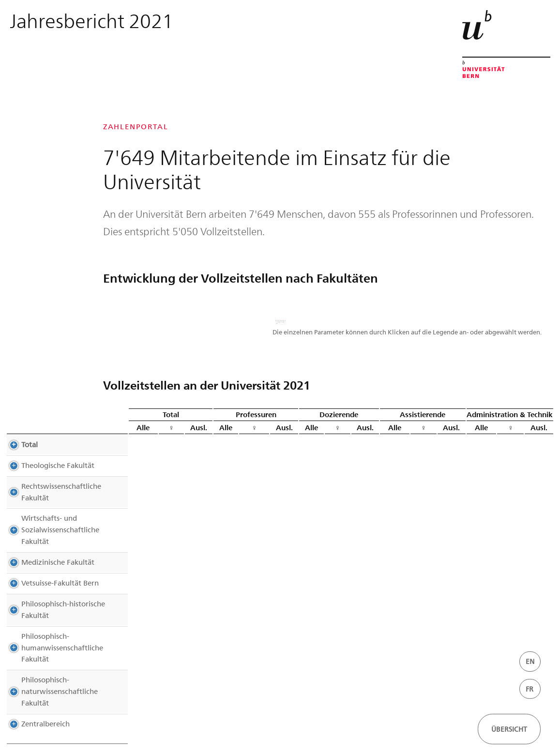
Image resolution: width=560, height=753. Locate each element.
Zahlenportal (136, 127)
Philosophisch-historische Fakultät (53, 598)
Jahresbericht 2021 (91, 20)
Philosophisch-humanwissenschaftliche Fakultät (67, 630)
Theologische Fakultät (48, 477)
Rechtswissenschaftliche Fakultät (66, 497)
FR (530, 689)
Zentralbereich (36, 689)
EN (530, 661)
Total (20, 456)
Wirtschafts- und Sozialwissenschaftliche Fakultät (65, 524)
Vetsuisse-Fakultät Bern (50, 571)
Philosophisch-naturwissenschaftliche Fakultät (65, 663)
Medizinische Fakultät (48, 550)
